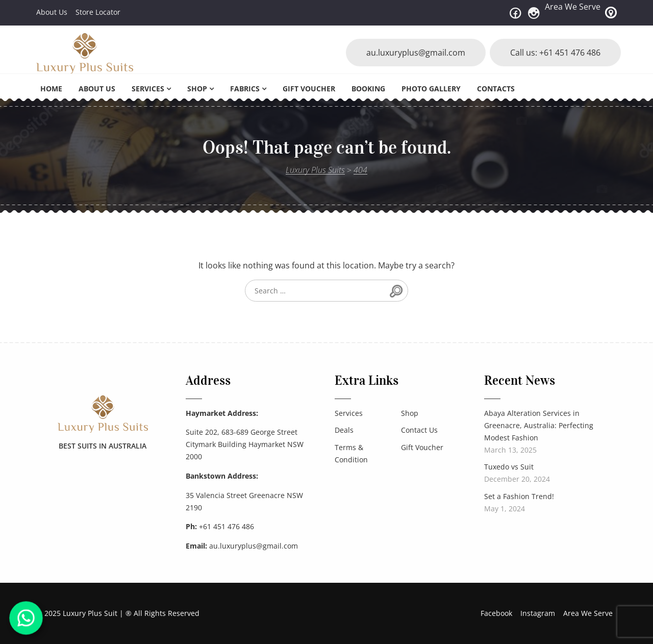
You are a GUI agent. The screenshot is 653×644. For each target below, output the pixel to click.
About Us (52, 12)
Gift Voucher (309, 89)
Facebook (496, 613)
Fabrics (245, 89)
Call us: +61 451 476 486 (555, 53)
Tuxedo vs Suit (509, 467)
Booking (368, 89)
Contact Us (419, 430)
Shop (197, 89)
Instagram (538, 613)
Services (148, 89)
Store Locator (98, 12)
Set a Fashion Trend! (519, 496)
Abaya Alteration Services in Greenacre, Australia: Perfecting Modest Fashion (539, 425)
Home (51, 89)
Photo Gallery (431, 89)
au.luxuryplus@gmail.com (416, 53)
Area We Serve (573, 7)
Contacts (496, 89)
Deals (344, 430)
